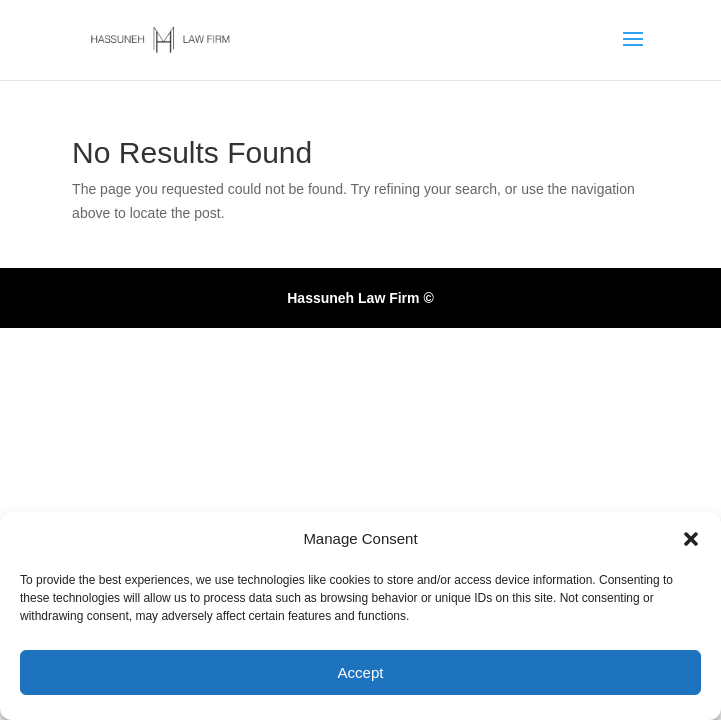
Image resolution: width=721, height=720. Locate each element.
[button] (691, 539)
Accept (361, 672)
